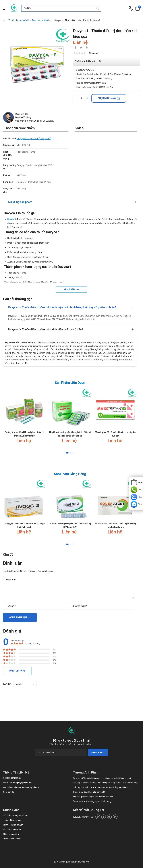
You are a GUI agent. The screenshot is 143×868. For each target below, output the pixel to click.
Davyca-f (12, 219)
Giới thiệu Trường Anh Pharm (15, 815)
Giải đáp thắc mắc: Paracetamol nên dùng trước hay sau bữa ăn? (101, 787)
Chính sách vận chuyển (13, 825)
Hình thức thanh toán (12, 829)
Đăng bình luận (18, 617)
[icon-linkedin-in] (87, 48)
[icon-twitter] (81, 48)
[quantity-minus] (75, 98)
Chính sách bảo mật (12, 839)
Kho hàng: (8, 787)
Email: (6, 783)
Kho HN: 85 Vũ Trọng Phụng (26, 787)
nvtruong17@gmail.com (21, 783)
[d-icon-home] (4, 20)
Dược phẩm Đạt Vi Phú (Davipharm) (34, 139)
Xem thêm (70, 289)
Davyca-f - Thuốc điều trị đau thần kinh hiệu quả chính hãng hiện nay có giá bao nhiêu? (62, 307)
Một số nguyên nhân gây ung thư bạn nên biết (93, 797)
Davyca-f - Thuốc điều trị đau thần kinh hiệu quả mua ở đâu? (46, 329)
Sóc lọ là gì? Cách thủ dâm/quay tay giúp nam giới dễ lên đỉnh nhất (102, 778)
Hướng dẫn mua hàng (13, 820)
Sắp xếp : (8, 684)
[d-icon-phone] (131, 8)
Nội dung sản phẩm (20, 202)
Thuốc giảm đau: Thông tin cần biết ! (89, 792)
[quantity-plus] (88, 98)
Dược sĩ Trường (23, 117)
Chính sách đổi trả (11, 834)
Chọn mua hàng (107, 98)
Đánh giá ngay (17, 671)
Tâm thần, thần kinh (42, 20)
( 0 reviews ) (93, 53)
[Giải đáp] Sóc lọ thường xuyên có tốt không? (93, 801)
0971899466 (16, 778)
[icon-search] (98, 8)
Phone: (7, 778)
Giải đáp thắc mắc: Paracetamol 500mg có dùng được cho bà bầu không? (106, 783)
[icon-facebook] (75, 48)
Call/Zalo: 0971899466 (83, 817)
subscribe (98, 752)
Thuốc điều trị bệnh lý (19, 20)
